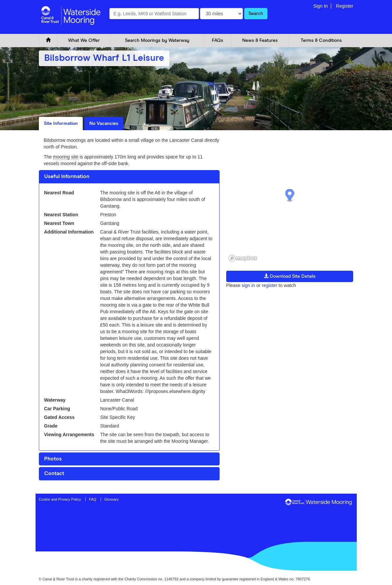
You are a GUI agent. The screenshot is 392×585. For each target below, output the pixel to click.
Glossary (111, 499)
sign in (248, 285)
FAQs (218, 41)
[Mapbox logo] (243, 258)
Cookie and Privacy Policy (60, 499)
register (270, 285)
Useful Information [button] (67, 176)
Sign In (321, 6)
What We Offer (84, 41)
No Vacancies (104, 124)
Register (344, 6)
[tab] (129, 177)
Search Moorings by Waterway (157, 41)
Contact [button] (54, 473)
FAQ (93, 499)
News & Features (260, 41)
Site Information (61, 124)
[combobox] (154, 14)
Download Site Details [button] (290, 276)
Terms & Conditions (321, 41)
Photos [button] (53, 459)
